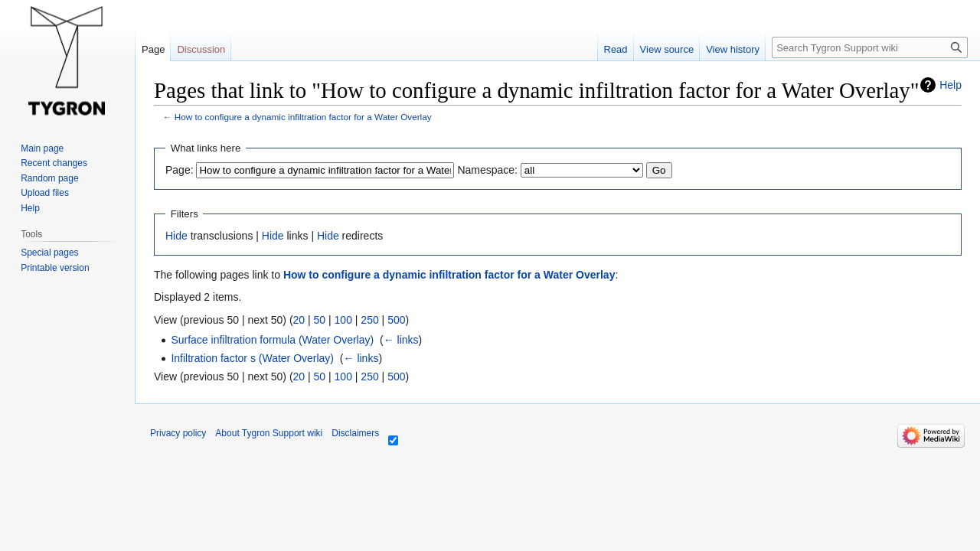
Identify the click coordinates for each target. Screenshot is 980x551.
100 (343, 320)
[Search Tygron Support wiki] (870, 47)
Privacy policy (178, 433)
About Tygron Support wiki (269, 433)
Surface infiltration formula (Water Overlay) (272, 340)
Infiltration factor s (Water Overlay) (252, 358)
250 (369, 320)
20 (299, 320)
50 (320, 320)
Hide (176, 236)
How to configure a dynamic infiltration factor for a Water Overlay (303, 117)
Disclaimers (355, 433)
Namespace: (487, 170)
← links (401, 340)
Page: (180, 170)
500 (396, 320)
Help (951, 85)
